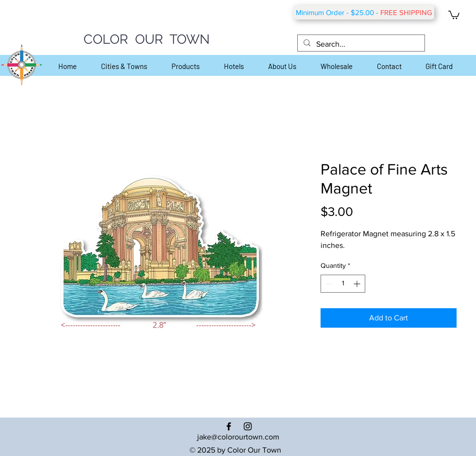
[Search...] (360, 44)
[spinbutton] (343, 284)
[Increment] (358, 284)
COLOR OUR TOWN (147, 39)
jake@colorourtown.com (238, 437)
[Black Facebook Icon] (229, 426)
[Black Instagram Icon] (248, 426)
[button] (454, 14)
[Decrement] (328, 284)
